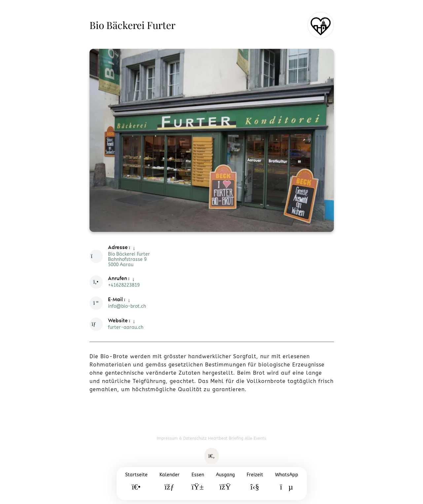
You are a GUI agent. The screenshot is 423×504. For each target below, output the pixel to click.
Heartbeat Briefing (226, 438)
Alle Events (255, 438)
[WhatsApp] (287, 484)
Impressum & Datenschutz (182, 438)
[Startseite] (136, 484)
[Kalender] (170, 484)
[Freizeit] (255, 484)
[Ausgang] (225, 484)
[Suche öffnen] (212, 456)
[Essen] (198, 484)
